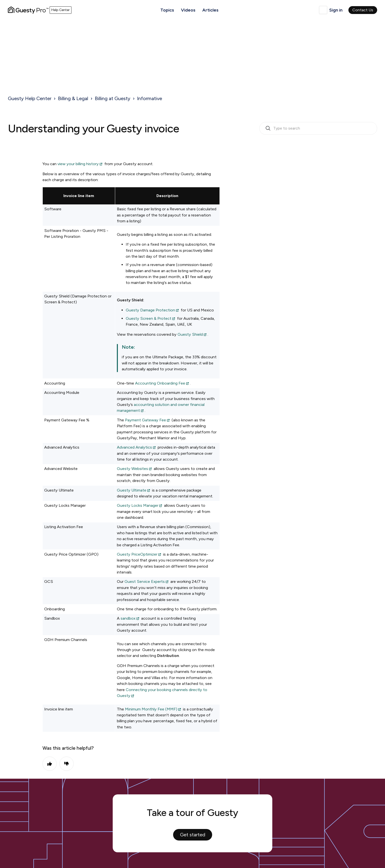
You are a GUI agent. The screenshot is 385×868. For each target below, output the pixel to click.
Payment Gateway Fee (145, 420)
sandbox (128, 618)
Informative (150, 98)
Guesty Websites (132, 469)
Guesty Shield (190, 334)
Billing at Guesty (113, 98)
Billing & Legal (73, 98)
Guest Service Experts (145, 581)
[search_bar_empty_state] (318, 128)
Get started (193, 835)
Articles (210, 10)
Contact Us (363, 10)
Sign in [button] (336, 10)
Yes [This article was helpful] (50, 764)
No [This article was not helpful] (67, 764)
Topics (167, 10)
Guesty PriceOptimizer (137, 554)
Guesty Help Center (30, 98)
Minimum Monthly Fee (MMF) (151, 709)
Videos (188, 10)
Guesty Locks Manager (138, 505)
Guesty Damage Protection (150, 310)
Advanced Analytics (134, 447)
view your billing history (78, 164)
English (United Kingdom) (323, 10)
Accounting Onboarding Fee (160, 383)
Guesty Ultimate (132, 490)
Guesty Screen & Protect (149, 318)
